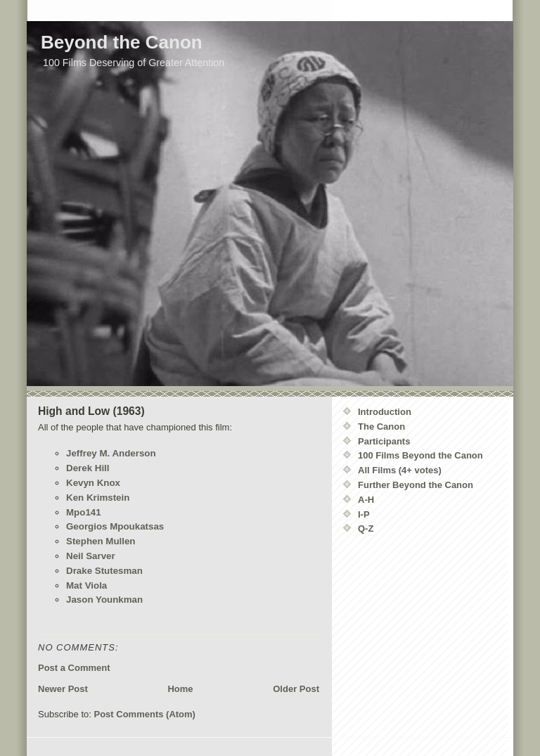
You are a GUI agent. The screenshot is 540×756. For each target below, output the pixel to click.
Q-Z (366, 528)
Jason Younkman (104, 600)
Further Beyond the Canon (416, 485)
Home (180, 689)
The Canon (381, 427)
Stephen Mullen (101, 541)
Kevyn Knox (93, 483)
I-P (364, 514)
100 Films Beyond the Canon (420, 455)
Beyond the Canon (122, 42)
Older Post (296, 689)
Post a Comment (74, 668)
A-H (366, 500)
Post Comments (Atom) (145, 714)
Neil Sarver (91, 556)
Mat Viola (86, 585)
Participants (384, 441)
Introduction (385, 412)
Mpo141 (84, 512)
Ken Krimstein (98, 498)
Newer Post (63, 689)
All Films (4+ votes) (400, 470)
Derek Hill (88, 468)
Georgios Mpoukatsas (115, 526)
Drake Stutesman (104, 571)
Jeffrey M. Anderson (111, 453)
